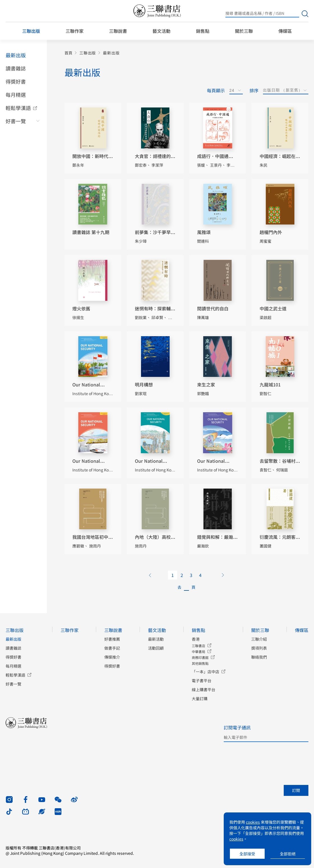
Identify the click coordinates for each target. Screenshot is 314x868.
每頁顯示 (216, 90)
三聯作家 (75, 31)
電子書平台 (202, 681)
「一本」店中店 (206, 672)
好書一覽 (16, 121)
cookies (253, 822)
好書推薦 (112, 639)
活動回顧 (156, 648)
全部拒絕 (288, 854)
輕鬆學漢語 (18, 108)
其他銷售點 (200, 663)
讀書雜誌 (16, 68)
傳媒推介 (112, 657)
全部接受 (247, 854)
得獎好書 (16, 81)
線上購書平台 (204, 690)
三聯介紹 (259, 639)
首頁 (68, 53)
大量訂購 (200, 698)
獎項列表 (259, 648)
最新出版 (16, 55)
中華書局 (198, 651)
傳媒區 (285, 31)
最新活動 (156, 639)
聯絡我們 (259, 657)
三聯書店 (198, 646)
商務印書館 (200, 657)
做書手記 (112, 648)
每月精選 (16, 95)
